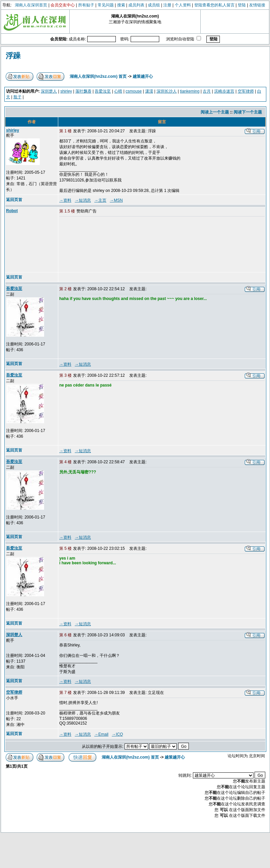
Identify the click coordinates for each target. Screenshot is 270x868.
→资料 (65, 200)
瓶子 (18, 97)
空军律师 (246, 91)
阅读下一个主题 (248, 112)
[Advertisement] (93, 245)
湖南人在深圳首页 (31, 5)
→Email (101, 734)
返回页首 (14, 200)
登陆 (242, 5)
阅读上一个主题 (215, 112)
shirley (66, 91)
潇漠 (149, 91)
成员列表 (136, 5)
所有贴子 (86, 5)
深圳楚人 (49, 91)
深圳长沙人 (167, 91)
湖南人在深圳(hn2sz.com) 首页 (98, 76)
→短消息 (83, 200)
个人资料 (183, 5)
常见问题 (106, 5)
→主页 (100, 200)
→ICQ (117, 734)
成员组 (154, 5)
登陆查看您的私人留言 (214, 5)
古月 (207, 91)
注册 (167, 5)
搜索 (121, 5)
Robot (12, 211)
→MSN (116, 200)
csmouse (134, 91)
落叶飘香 (83, 91)
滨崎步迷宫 (224, 91)
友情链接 (257, 5)
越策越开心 (143, 76)
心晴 (118, 91)
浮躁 (13, 56)
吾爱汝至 (103, 91)
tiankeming (190, 91)
